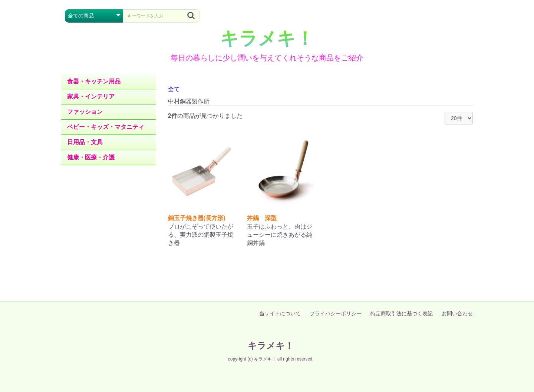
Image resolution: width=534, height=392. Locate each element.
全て (174, 89)
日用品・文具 (85, 142)
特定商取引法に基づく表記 (402, 313)
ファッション (85, 112)
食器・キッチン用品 (94, 81)
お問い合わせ (457, 313)
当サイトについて (280, 313)
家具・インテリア (91, 97)
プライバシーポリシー (336, 313)
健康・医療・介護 (91, 157)
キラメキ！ (267, 39)
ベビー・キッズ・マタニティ (106, 127)
